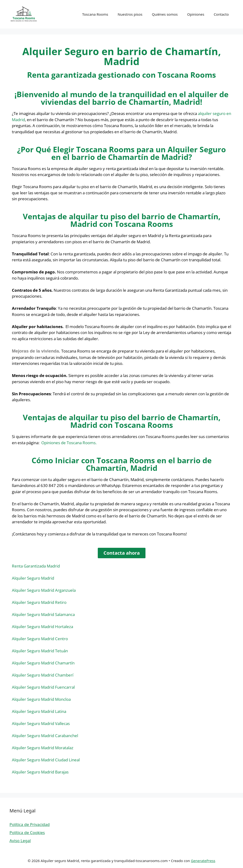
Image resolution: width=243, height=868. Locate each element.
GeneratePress (203, 861)
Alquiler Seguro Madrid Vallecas (41, 723)
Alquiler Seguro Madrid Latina (39, 711)
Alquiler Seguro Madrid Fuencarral (43, 687)
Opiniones (196, 14)
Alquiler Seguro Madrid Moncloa (41, 699)
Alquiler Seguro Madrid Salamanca (43, 614)
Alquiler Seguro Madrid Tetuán (40, 651)
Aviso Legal (20, 841)
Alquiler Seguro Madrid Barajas (40, 772)
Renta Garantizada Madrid (36, 566)
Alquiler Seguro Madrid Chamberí (43, 675)
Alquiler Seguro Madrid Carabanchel (45, 736)
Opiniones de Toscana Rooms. (69, 443)
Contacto (221, 14)
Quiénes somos (165, 14)
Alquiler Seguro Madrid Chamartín (43, 663)
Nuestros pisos (130, 14)
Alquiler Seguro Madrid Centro (40, 639)
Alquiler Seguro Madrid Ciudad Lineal (46, 760)
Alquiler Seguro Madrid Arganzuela (44, 590)
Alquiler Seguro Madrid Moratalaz (43, 748)
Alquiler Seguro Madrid (33, 578)
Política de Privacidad (30, 824)
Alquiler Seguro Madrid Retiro (39, 602)
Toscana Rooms (95, 14)
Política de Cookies (27, 832)
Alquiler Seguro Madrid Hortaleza (42, 627)
